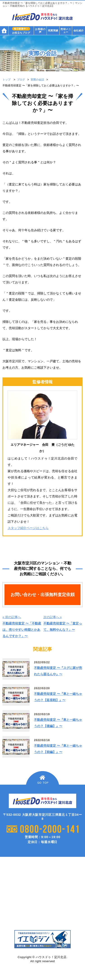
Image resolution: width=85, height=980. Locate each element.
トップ (7, 80)
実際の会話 (37, 80)
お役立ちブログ (21, 30)
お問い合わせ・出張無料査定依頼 (43, 595)
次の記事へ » (63, 623)
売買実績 (53, 30)
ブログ (21, 80)
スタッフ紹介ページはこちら (28, 528)
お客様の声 (40, 30)
